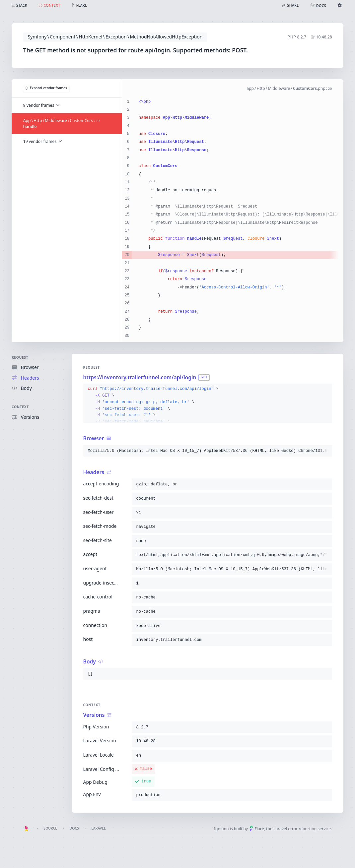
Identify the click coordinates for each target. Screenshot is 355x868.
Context (20, 407)
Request (20, 357)
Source (50, 828)
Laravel (98, 828)
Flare (257, 829)
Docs (74, 828)
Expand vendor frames (46, 88)
